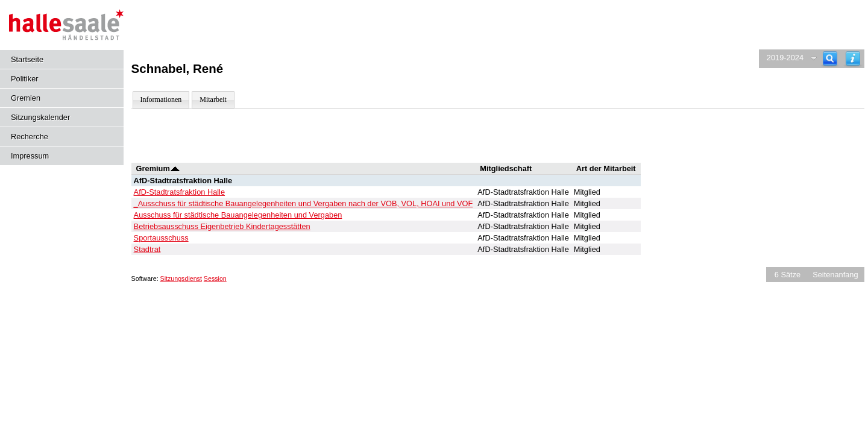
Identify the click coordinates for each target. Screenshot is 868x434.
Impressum (30, 156)
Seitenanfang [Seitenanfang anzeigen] (835, 275)
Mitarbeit (213, 99)
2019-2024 (785, 58)
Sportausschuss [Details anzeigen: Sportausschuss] (161, 238)
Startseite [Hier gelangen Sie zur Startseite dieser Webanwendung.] (27, 59)
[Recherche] (830, 59)
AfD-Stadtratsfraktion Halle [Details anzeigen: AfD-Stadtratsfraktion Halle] (180, 192)
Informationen (161, 99)
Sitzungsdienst (181, 278)
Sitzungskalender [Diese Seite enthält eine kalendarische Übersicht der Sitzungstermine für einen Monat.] (40, 117)
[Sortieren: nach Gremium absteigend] (175, 168)
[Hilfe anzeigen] (853, 59)
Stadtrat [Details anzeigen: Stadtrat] (147, 249)
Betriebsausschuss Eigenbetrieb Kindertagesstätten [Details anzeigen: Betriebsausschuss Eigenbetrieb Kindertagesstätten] (222, 226)
